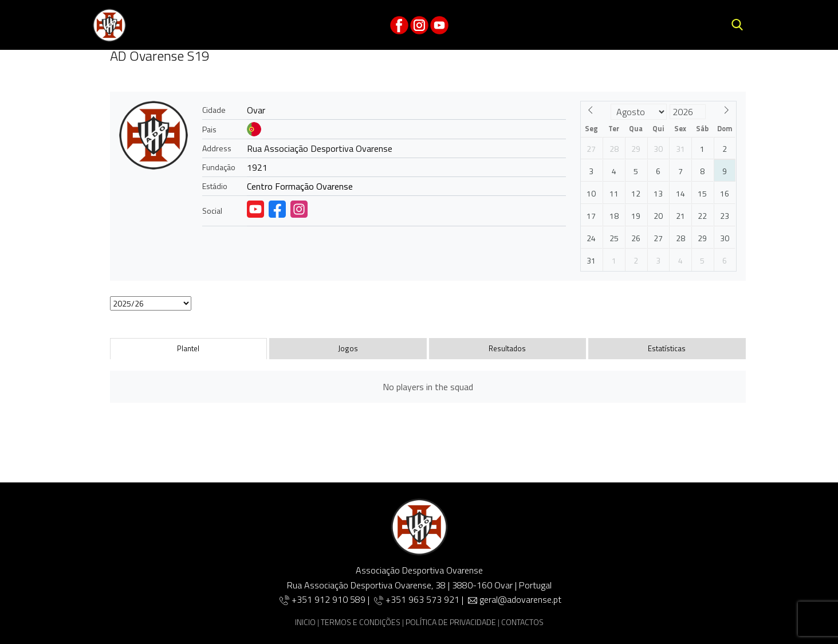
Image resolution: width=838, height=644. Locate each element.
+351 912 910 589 (330, 599)
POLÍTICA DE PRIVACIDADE (451, 622)
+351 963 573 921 (422, 599)
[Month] (639, 112)
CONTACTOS (522, 622)
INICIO (305, 622)
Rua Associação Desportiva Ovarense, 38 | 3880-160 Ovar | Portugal (419, 585)
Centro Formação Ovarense (300, 186)
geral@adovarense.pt (520, 599)
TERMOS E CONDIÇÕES (361, 622)
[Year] (688, 112)
